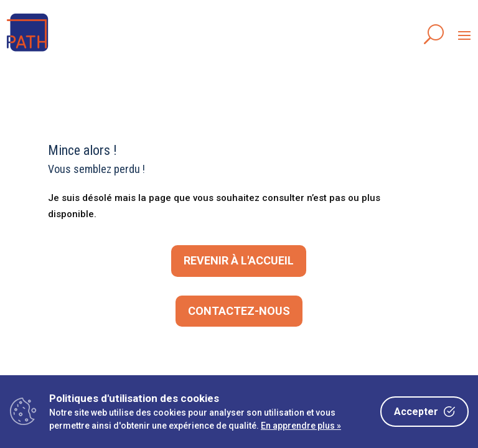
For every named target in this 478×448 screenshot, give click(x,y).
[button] (464, 35)
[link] (28, 52)
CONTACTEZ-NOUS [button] (239, 311)
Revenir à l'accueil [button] (239, 260)
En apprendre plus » (301, 426)
